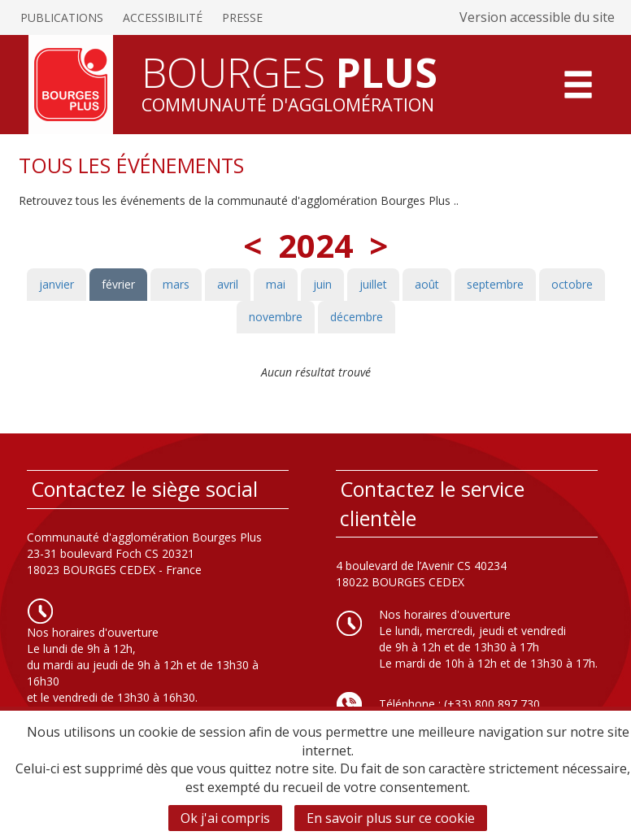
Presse (242, 17)
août (427, 284)
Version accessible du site (537, 17)
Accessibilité (163, 17)
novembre (276, 317)
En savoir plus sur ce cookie (391, 818)
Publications (62, 17)
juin (322, 284)
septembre (495, 284)
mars (176, 284)
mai (276, 284)
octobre (572, 284)
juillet (373, 284)
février (118, 284)
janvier (57, 284)
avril (228, 284)
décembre (357, 317)
